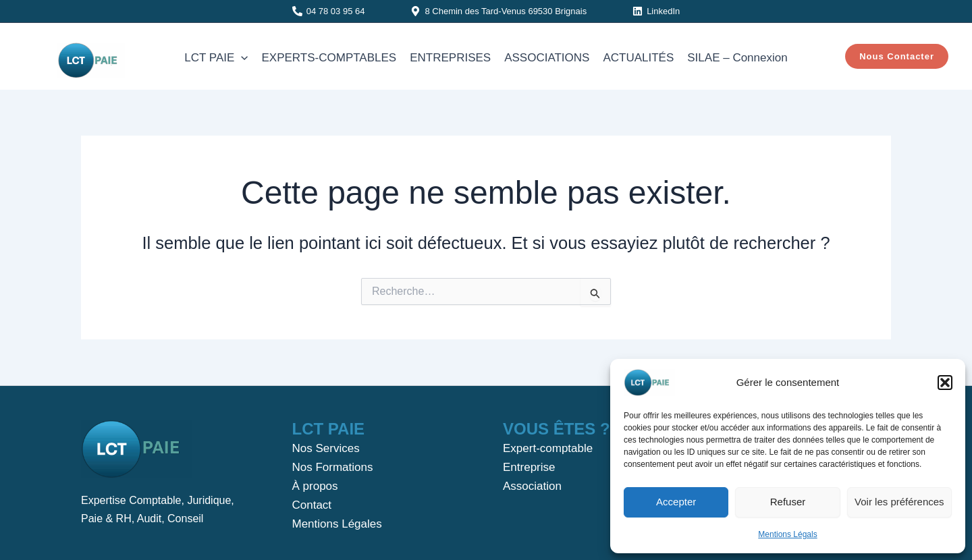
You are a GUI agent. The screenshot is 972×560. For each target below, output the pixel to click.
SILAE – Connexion (737, 58)
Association (532, 486)
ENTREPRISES (450, 58)
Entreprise (529, 467)
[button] (945, 383)
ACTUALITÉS (638, 58)
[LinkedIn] (656, 11)
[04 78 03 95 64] (329, 11)
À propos (315, 486)
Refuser (788, 502)
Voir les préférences (899, 502)
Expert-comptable (548, 448)
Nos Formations (333, 467)
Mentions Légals (787, 534)
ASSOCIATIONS (547, 58)
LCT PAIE (216, 58)
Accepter (676, 502)
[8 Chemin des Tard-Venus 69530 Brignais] (498, 11)
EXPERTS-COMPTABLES (329, 58)
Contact (312, 505)
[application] (241, 58)
